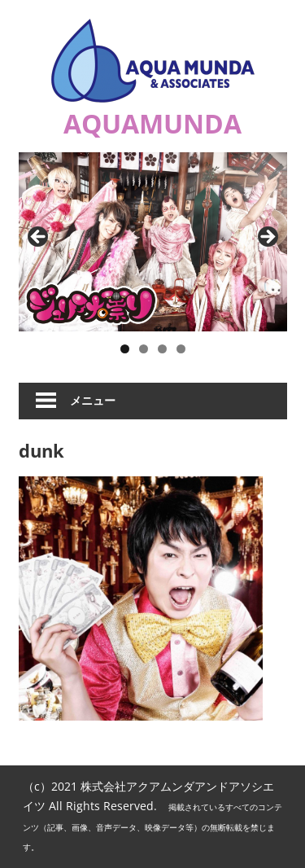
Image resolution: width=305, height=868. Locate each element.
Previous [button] (39, 238)
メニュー (93, 400)
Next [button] (267, 238)
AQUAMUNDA (152, 123)
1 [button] (125, 349)
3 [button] (162, 349)
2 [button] (144, 349)
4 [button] (181, 349)
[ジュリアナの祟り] (153, 242)
